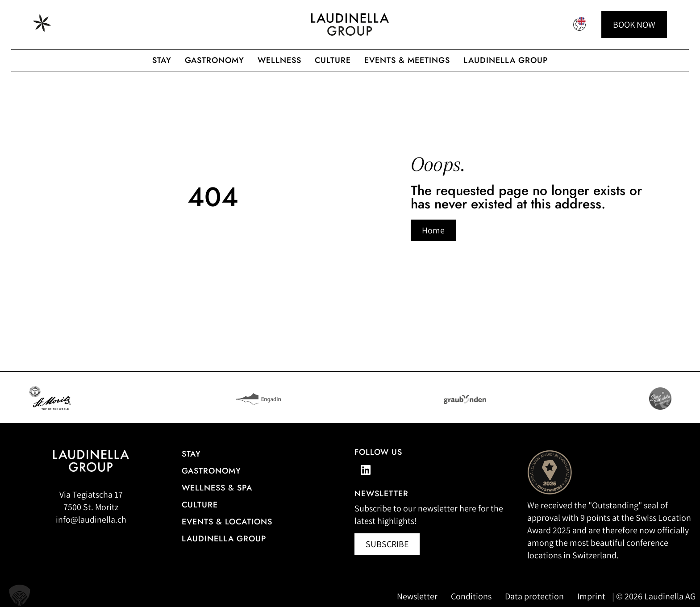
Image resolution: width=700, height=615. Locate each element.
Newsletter (417, 604)
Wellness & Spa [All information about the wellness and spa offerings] (217, 496)
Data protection (534, 604)
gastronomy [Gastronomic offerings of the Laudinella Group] (215, 60)
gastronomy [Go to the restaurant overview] (211, 479)
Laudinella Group (506, 60)
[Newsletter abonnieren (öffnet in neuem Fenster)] (387, 552)
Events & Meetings (407, 60)
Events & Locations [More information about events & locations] (227, 530)
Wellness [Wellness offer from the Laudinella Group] (279, 60)
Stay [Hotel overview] (191, 462)
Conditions (471, 604)
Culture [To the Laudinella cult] (333, 60)
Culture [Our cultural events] (200, 513)
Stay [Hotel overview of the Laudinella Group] (162, 60)
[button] (20, 595)
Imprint (591, 604)
